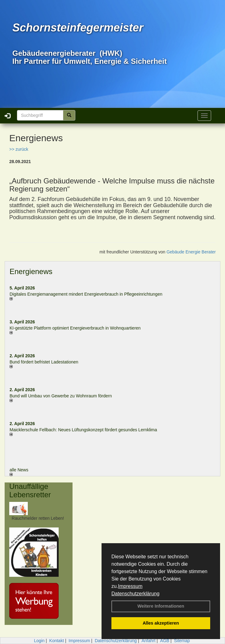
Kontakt (57, 641)
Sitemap (182, 641)
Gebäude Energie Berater (191, 252)
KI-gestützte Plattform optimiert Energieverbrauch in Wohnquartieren (75, 328)
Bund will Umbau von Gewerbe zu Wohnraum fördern (61, 396)
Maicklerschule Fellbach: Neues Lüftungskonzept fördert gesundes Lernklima (83, 430)
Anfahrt (148, 641)
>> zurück (19, 149)
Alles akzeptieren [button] (161, 623)
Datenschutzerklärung (135, 594)
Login (39, 641)
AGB (165, 641)
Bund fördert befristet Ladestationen (44, 362)
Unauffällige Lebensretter (30, 490)
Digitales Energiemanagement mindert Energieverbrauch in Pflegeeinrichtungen (86, 294)
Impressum (130, 586)
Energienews (31, 271)
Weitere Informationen (161, 606)
